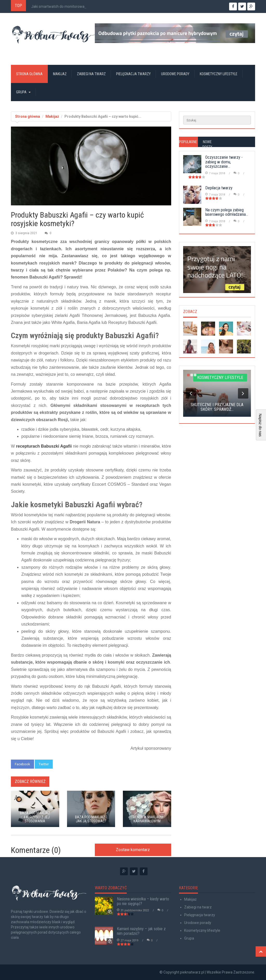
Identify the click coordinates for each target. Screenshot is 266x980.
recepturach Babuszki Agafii (44, 446)
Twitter (44, 764)
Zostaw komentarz (133, 850)
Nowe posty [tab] (207, 144)
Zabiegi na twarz (91, 74)
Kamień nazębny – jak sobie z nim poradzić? (141, 931)
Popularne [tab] (188, 142)
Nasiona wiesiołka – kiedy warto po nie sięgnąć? (143, 901)
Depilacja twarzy (219, 188)
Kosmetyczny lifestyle (219, 74)
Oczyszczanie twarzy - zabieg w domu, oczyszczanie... (224, 162)
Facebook (22, 764)
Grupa (23, 92)
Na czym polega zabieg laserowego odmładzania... (227, 212)
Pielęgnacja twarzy (133, 74)
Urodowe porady (175, 74)
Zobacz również (30, 781)
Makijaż (60, 74)
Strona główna (29, 74)
